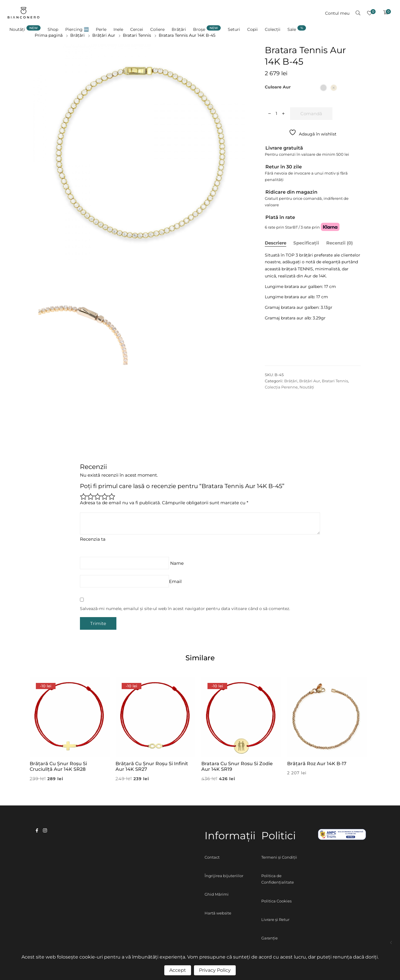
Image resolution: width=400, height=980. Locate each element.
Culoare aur (278, 87)
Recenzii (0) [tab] (339, 243)
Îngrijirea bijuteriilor (224, 876)
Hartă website (218, 913)
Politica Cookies (276, 901)
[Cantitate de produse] (276, 113)
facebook (37, 830)
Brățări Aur (310, 381)
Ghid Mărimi (217, 894)
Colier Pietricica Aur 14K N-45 (391, 943)
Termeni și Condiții (279, 857)
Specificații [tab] (306, 243)
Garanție (270, 938)
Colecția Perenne (281, 387)
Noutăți (307, 387)
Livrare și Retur (275, 919)
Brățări (291, 381)
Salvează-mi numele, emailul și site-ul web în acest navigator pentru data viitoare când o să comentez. (185, 609)
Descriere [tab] (276, 243)
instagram (45, 830)
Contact (212, 857)
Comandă (311, 114)
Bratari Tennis (335, 381)
